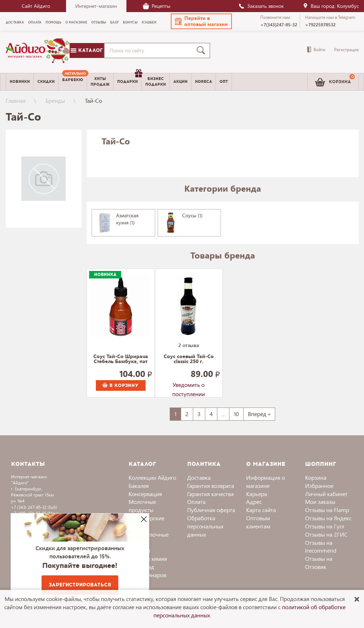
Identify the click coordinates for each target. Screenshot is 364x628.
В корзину (120, 385)
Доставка (199, 477)
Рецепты (157, 6)
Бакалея (139, 486)
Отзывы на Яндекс (328, 518)
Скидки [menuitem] (46, 82)
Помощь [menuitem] (53, 22)
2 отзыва (189, 345)
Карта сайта (261, 510)
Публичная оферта (211, 510)
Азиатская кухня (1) (127, 219)
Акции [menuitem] (180, 82)
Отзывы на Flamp (327, 510)
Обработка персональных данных (205, 526)
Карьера (257, 494)
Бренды (55, 100)
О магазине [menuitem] (76, 22)
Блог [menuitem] (115, 22)
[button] (201, 21)
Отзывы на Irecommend (321, 547)
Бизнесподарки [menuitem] (156, 81)
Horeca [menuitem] (203, 82)
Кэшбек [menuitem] (149, 22)
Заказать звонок (261, 6)
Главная (16, 100)
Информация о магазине (265, 481)
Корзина (316, 477)
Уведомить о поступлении (189, 386)
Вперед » (259, 414)
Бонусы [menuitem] (130, 22)
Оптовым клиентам (258, 522)
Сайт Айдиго (36, 6)
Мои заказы (320, 502)
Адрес (254, 502)
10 (236, 414)
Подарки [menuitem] (129, 79)
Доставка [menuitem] (15, 22)
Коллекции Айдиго (152, 477)
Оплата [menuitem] (35, 22)
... (223, 414)
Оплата (196, 502)
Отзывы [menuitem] (99, 22)
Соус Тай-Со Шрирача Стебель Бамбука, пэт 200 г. (121, 359)
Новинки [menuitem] (20, 82)
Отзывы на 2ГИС (326, 534)
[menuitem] (73, 82)
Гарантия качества (210, 494)
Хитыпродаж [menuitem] (100, 81)
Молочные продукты (142, 506)
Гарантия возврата (211, 486)
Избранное (319, 486)
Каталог (87, 50)
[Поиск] (202, 50)
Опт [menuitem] (224, 82)
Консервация (145, 494)
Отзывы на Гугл (325, 526)
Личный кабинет (326, 494)
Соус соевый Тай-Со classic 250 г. (189, 359)
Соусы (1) (192, 215)
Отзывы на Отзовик (319, 563)
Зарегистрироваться (80, 585)
